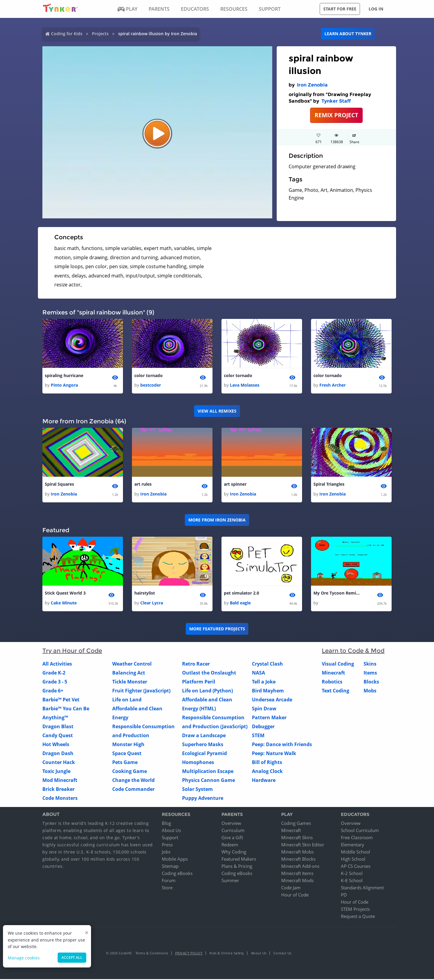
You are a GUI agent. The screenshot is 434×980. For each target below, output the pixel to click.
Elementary (353, 845)
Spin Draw (264, 709)
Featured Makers (239, 860)
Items (370, 673)
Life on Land (127, 700)
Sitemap (170, 867)
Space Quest (127, 754)
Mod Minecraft (60, 781)
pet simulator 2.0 (241, 594)
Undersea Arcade (272, 700)
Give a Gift (232, 838)
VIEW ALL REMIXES (217, 411)
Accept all (72, 957)
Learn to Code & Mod (353, 651)
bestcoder (151, 385)
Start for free (340, 9)
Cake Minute (64, 603)
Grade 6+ (53, 691)
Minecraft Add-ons (300, 867)
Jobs (166, 853)
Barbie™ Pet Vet (61, 700)
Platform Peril (199, 682)
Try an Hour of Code (72, 651)
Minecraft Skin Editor (303, 845)
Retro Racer (196, 664)
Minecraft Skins (297, 838)
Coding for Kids (67, 34)
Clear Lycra (152, 603)
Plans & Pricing (237, 867)
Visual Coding (338, 664)
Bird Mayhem (268, 691)
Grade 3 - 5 (55, 682)
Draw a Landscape (204, 736)
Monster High (128, 745)
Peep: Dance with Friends (282, 745)
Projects (100, 34)
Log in (376, 9)
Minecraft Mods (297, 881)
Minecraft (333, 673)
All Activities (57, 664)
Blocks (371, 682)
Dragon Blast (58, 727)
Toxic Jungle (56, 772)
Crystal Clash (267, 664)
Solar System (197, 790)
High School (353, 860)
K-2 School (352, 874)
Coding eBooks (177, 874)
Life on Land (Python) (207, 691)
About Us (171, 831)
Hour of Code (295, 896)
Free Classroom (357, 838)
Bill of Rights (267, 763)
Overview (231, 824)
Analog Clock (267, 772)
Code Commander (133, 790)
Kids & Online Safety (227, 954)
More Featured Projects (217, 630)
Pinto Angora (64, 385)
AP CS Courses (356, 867)
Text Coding (335, 691)
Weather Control (132, 664)
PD (344, 896)
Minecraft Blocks (298, 860)
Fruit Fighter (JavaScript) (141, 691)
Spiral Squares (59, 485)
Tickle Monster (130, 682)
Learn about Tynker (348, 34)
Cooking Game (130, 772)
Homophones (198, 763)
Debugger (263, 727)
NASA (258, 673)
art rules (143, 485)
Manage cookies (24, 958)
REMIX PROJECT (336, 115)
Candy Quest (58, 736)
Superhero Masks (203, 745)
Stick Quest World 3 (65, 594)
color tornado (148, 376)
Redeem (230, 845)
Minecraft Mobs (297, 853)
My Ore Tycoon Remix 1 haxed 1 (337, 594)
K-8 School (352, 881)
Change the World (133, 781)
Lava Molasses (245, 385)
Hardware (264, 781)
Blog (166, 824)
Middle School (355, 853)
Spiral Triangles (329, 485)
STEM (258, 736)
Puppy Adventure (203, 799)
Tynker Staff (336, 101)
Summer (230, 881)
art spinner (235, 485)
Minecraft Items (297, 874)
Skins (370, 664)
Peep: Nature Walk (274, 754)
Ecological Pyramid (204, 754)
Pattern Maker (269, 718)
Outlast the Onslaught (209, 673)
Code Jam (291, 888)
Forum (169, 881)
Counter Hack (59, 763)
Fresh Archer (333, 385)
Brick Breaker (59, 790)
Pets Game (125, 763)
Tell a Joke (264, 682)
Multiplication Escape (208, 772)
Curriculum (233, 831)
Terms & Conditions (152, 954)
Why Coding (234, 853)
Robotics (332, 682)
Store (167, 888)
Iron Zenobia (312, 85)
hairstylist (145, 594)
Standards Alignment (362, 888)
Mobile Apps (175, 860)
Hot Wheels (56, 745)
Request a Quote (358, 917)
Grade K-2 (54, 673)
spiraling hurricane (64, 376)
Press (167, 845)
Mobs (370, 691)
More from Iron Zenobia (217, 520)
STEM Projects (355, 910)
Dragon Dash (58, 754)
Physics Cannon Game (208, 781)
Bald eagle (240, 603)
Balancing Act (129, 673)
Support (170, 838)
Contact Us (283, 954)
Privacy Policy (189, 954)
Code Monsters (60, 799)
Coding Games (296, 824)
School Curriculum (360, 831)
